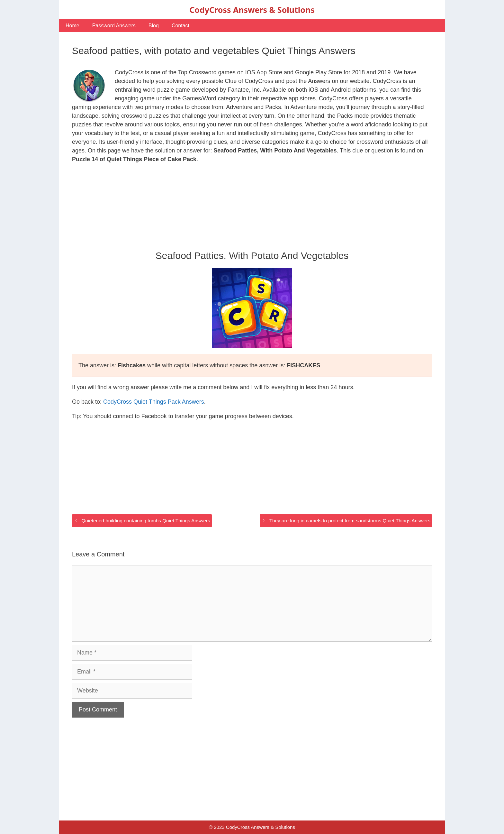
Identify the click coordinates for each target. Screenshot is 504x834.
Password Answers (114, 26)
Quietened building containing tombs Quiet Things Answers (146, 521)
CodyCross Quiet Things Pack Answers (154, 402)
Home (72, 26)
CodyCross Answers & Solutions (252, 10)
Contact (180, 26)
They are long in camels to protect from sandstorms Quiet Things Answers (350, 521)
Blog (154, 26)
